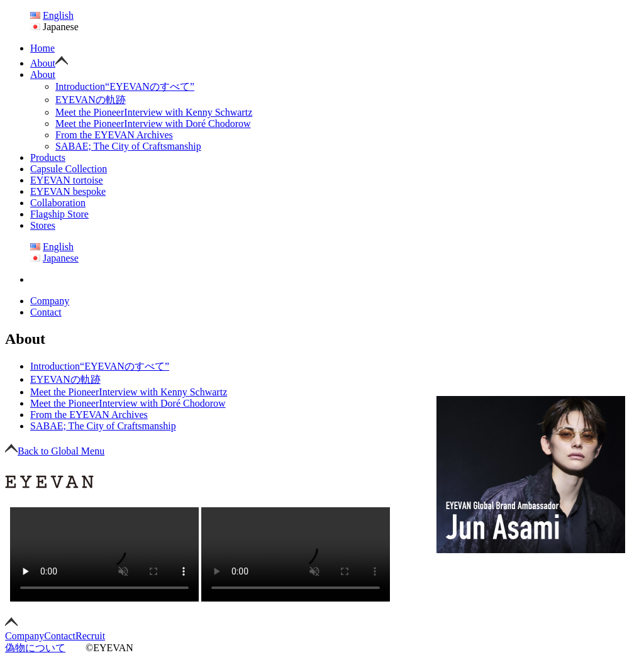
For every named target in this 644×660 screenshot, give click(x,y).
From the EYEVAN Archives (114, 135)
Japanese (61, 258)
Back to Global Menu (55, 451)
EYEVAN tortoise (67, 180)
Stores (43, 225)
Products (48, 157)
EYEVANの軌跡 (91, 100)
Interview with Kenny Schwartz (154, 112)
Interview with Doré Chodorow (153, 124)
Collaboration (58, 203)
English (58, 15)
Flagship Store (59, 214)
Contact (46, 312)
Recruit (90, 636)
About (43, 63)
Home (42, 48)
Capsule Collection (69, 169)
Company (50, 301)
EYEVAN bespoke (68, 191)
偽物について (35, 648)
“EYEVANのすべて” (125, 86)
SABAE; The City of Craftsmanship (128, 146)
